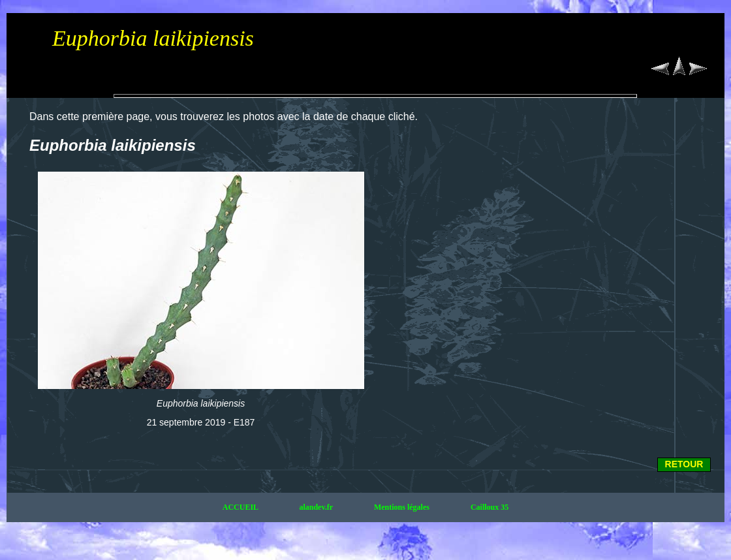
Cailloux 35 (490, 507)
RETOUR (684, 464)
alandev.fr (317, 507)
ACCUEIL (241, 507)
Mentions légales (403, 507)
